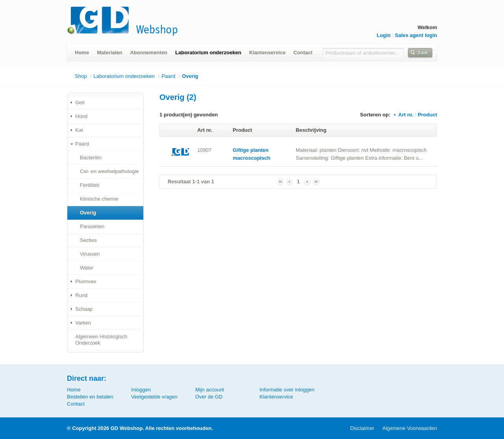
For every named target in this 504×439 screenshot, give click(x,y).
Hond (81, 116)
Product (427, 115)
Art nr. (403, 115)
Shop (81, 76)
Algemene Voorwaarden (410, 428)
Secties (88, 240)
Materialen (109, 53)
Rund (81, 295)
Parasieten (92, 226)
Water (87, 268)
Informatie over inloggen (287, 390)
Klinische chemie (99, 199)
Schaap (84, 309)
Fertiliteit (90, 185)
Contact (303, 53)
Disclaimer (362, 428)
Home (82, 53)
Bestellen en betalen (90, 397)
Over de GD (209, 397)
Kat (79, 130)
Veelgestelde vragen (154, 397)
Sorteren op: (375, 115)
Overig (190, 76)
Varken (83, 323)
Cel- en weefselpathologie (109, 171)
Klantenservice (268, 53)
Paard (168, 76)
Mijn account (210, 390)
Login (384, 35)
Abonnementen (149, 53)
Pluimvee (86, 281)
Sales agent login (416, 35)
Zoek (423, 53)
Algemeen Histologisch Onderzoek (101, 340)
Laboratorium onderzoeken (208, 53)
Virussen (90, 254)
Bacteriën (91, 158)
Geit (80, 102)
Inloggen (141, 390)
